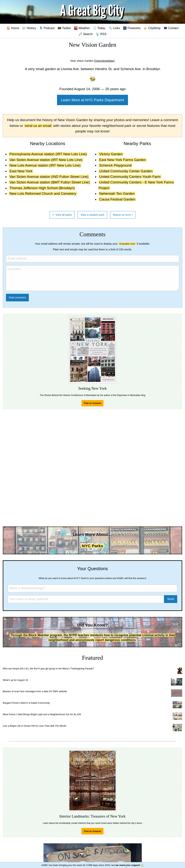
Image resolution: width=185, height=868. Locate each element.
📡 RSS (101, 34)
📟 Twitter (64, 28)
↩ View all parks (62, 215)
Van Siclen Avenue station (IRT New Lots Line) (46, 160)
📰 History (29, 28)
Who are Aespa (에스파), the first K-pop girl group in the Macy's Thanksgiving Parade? (48, 669)
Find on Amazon (93, 403)
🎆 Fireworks (132, 28)
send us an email (38, 126)
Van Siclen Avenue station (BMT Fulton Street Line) (50, 182)
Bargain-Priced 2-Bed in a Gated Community (26, 703)
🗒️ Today (99, 28)
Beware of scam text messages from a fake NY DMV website (35, 691)
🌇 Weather (82, 28)
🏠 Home (13, 28)
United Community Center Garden (126, 171)
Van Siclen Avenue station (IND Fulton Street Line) (49, 177)
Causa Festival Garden (117, 199)
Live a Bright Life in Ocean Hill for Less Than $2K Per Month (35, 726)
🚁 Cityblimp (152, 28)
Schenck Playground (115, 165)
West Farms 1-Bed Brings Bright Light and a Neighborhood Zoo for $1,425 (42, 714)
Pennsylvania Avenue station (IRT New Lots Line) (48, 154)
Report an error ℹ (123, 215)
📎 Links (114, 28)
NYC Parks (93, 546)
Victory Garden (111, 154)
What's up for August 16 (15, 680)
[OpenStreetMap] (104, 61)
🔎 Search (86, 34)
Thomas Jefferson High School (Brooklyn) (42, 188)
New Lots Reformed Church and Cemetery (43, 194)
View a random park (92, 215)
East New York (21, 171)
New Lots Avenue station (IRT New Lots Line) (45, 165)
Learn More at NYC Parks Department (92, 100)
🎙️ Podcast (47, 28)
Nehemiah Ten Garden (117, 194)
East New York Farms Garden (122, 160)
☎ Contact (171, 28)
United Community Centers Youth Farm (130, 177)
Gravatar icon (127, 244)
